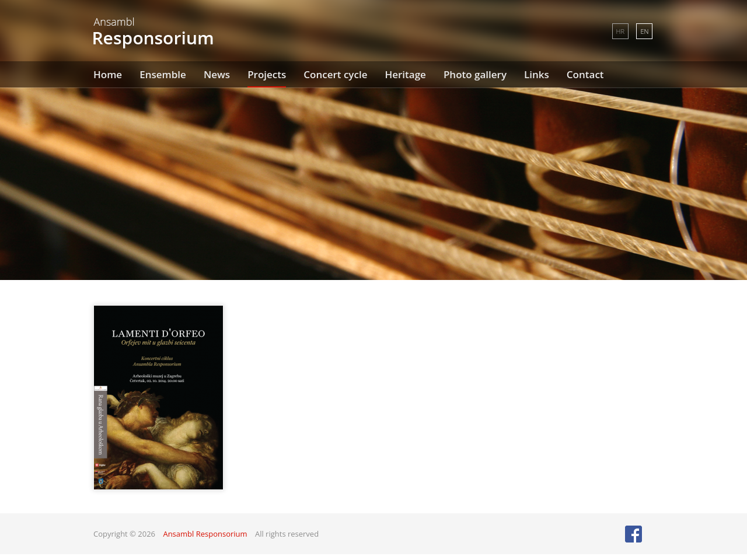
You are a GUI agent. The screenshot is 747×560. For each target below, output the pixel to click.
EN (644, 31)
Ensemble (163, 74)
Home (108, 74)
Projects (267, 74)
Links (537, 74)
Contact (585, 74)
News (217, 74)
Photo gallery (475, 74)
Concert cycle (335, 74)
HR (620, 31)
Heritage (405, 74)
